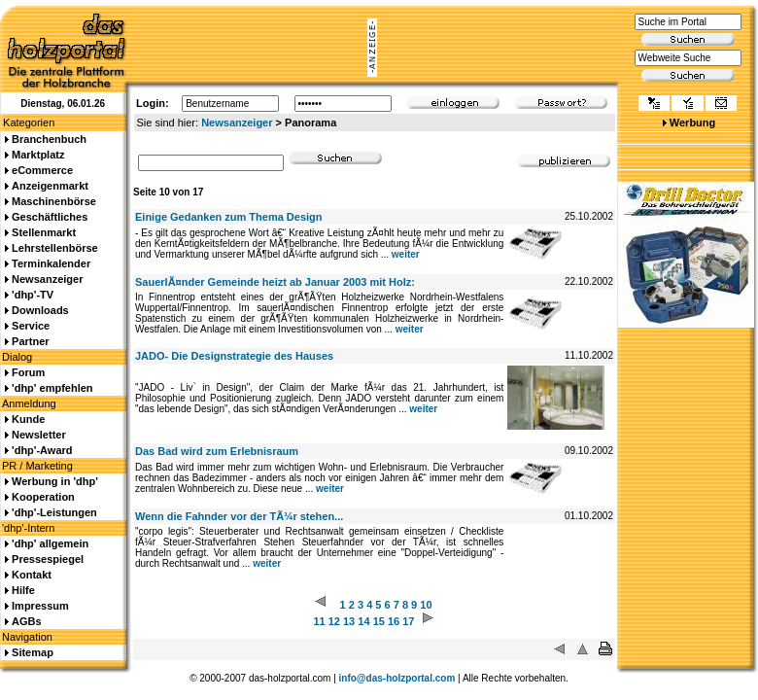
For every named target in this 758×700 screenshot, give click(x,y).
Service (31, 326)
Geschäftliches (50, 217)
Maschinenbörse (54, 201)
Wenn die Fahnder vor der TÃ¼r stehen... (239, 516)
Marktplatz (38, 155)
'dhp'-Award (42, 450)
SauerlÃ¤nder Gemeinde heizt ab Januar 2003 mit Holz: (275, 282)
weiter (406, 254)
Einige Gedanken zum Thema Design (229, 217)
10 (426, 605)
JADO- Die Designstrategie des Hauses (234, 356)
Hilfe (23, 590)
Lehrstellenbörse (55, 248)
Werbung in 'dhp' (55, 481)
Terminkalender (51, 263)
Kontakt (32, 575)
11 (319, 621)
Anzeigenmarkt (50, 186)
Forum (28, 372)
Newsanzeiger (237, 122)
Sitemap (33, 652)
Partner (31, 341)
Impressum (40, 606)
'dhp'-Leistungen (54, 512)
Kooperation (43, 497)
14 (363, 621)
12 (334, 621)
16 (394, 621)
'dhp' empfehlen (52, 388)
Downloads (40, 310)
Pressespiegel (48, 559)
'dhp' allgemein (50, 543)
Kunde (28, 419)
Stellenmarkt (44, 232)
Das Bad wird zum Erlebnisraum (217, 451)
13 (349, 621)
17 (408, 621)
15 (379, 621)
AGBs (27, 621)
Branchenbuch (49, 139)
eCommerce (42, 170)
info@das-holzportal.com (397, 678)
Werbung (692, 122)
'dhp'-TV (33, 295)
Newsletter (39, 435)
